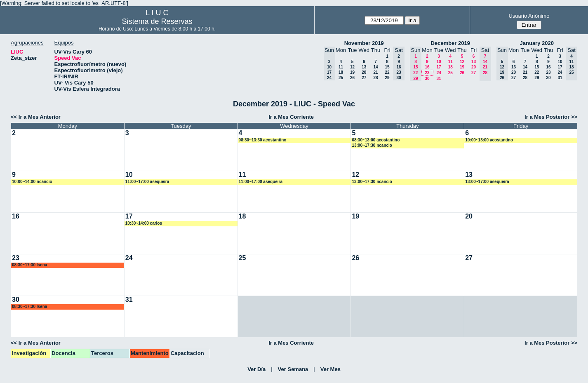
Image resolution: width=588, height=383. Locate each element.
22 (387, 72)
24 (439, 73)
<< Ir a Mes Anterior (36, 117)
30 (427, 79)
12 (352, 67)
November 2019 (364, 43)
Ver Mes (330, 369)
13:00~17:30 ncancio (372, 145)
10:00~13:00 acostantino (489, 140)
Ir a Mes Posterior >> (551, 117)
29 (387, 78)
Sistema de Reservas (157, 21)
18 (341, 72)
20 (364, 72)
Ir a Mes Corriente (291, 117)
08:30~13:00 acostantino (376, 140)
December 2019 (450, 43)
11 (341, 67)
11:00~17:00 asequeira (147, 182)
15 (387, 67)
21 (375, 72)
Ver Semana (293, 369)
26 (352, 78)
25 (341, 78)
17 (439, 67)
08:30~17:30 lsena (29, 265)
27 (364, 78)
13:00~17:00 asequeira (487, 182)
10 (439, 62)
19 (352, 72)
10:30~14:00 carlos (144, 223)
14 (375, 67)
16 (427, 67)
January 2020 (537, 43)
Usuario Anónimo (529, 16)
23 (427, 73)
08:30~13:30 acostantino (263, 140)
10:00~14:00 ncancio (32, 182)
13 (364, 67)
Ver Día (256, 369)
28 (375, 78)
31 (439, 79)
